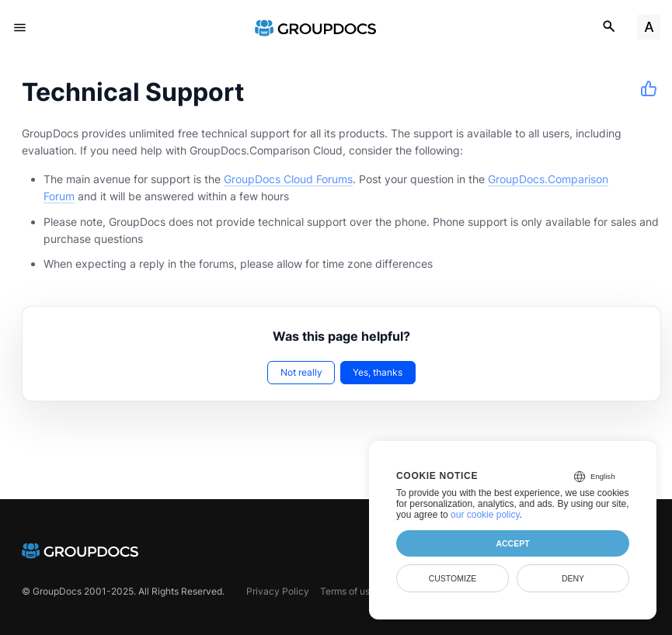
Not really (301, 372)
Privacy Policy (278, 591)
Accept (512, 543)
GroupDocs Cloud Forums (288, 179)
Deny (573, 578)
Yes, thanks (378, 372)
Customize (453, 578)
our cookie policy (485, 515)
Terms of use (348, 591)
